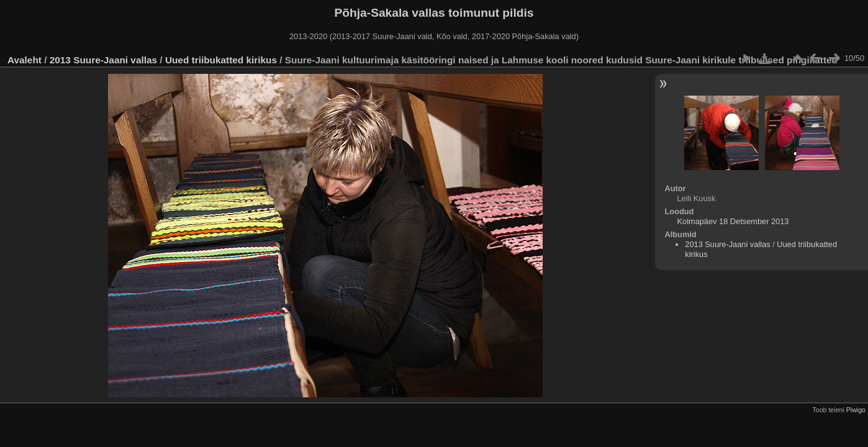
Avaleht (25, 60)
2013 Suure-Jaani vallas (103, 60)
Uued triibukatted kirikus (221, 60)
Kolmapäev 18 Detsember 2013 (733, 221)
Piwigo (856, 410)
